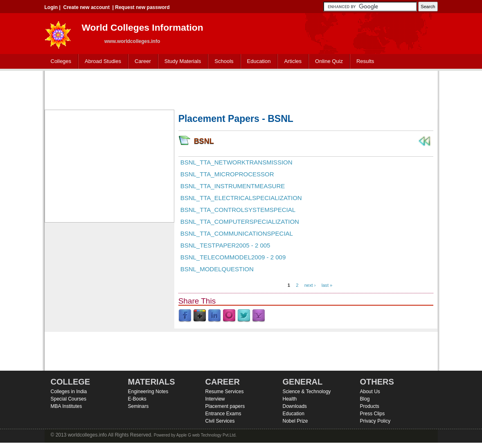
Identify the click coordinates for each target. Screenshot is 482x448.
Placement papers (225, 406)
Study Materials (181, 62)
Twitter (244, 316)
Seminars (139, 406)
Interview (215, 399)
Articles (293, 61)
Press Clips (373, 414)
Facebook (185, 316)
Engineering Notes (148, 392)
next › (310, 285)
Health (290, 399)
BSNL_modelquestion (217, 269)
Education (257, 62)
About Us (370, 392)
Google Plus (200, 316)
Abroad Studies (101, 62)
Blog (365, 399)
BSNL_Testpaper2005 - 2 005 (225, 245)
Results (365, 61)
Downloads (295, 406)
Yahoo (259, 316)
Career (141, 62)
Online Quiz (329, 61)
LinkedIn (214, 316)
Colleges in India (69, 392)
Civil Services (220, 421)
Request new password (142, 7)
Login (51, 7)
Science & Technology (307, 392)
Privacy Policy (375, 421)
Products (370, 406)
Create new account (87, 7)
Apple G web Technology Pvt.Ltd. (206, 435)
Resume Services (225, 392)
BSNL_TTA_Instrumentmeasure (233, 186)
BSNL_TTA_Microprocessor (227, 174)
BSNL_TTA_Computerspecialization (240, 222)
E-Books (137, 399)
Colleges (59, 62)
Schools (222, 62)
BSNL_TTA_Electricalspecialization (241, 198)
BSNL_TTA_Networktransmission (236, 162)
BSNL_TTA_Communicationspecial (237, 233)
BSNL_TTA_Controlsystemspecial (238, 210)
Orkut (229, 316)
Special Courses (69, 399)
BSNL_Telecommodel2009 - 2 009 (233, 257)
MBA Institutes (66, 406)
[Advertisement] (241, 89)
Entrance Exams (223, 414)
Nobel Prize (295, 421)
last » (327, 285)
